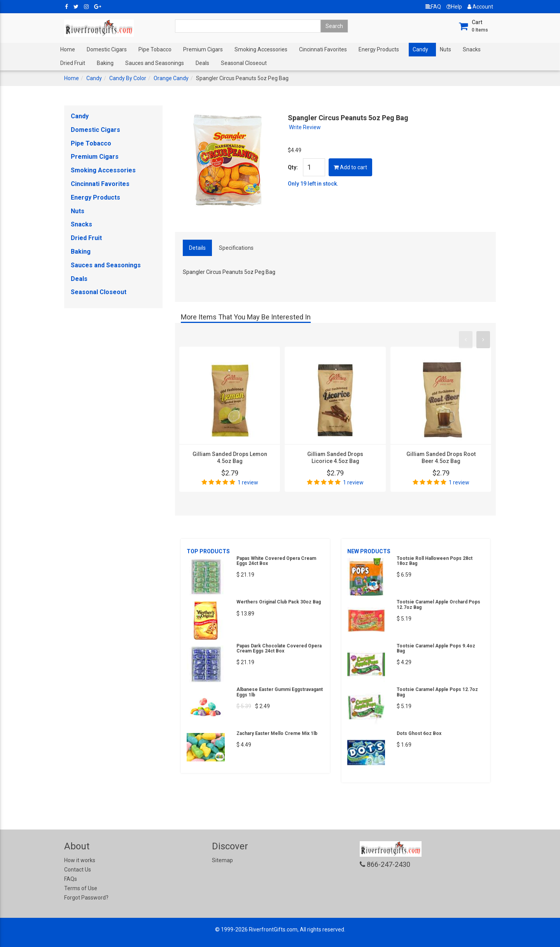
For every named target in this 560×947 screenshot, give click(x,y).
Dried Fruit (73, 63)
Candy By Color (128, 78)
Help (454, 7)
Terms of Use (81, 888)
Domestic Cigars (107, 49)
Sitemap (222, 860)
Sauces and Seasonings (155, 63)
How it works (80, 860)
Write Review (305, 127)
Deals (202, 63)
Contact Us (78, 870)
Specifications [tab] (236, 248)
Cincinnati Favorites (323, 49)
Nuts (445, 49)
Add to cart (350, 167)
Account (480, 7)
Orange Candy (171, 78)
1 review (248, 482)
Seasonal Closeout (244, 63)
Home (68, 49)
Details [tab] (197, 248)
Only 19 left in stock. (313, 184)
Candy (420, 49)
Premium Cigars (203, 49)
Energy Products (379, 49)
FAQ (433, 7)
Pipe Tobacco (155, 49)
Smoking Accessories (261, 49)
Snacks (472, 49)
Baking (105, 63)
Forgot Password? (86, 898)
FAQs (71, 879)
